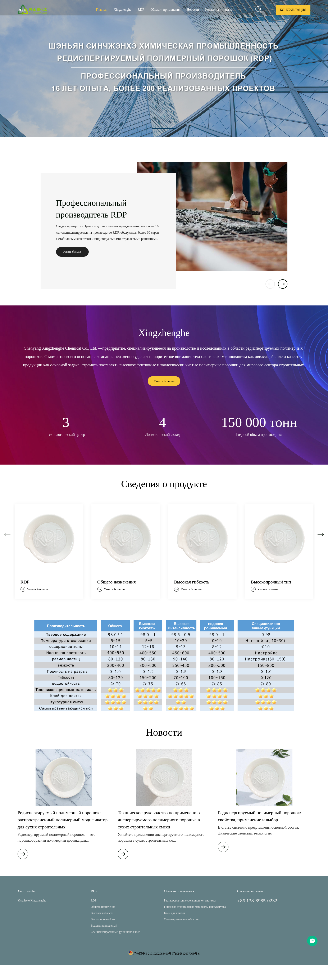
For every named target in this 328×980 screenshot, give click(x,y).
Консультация (293, 10)
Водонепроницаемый (104, 926)
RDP (141, 10)
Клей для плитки (174, 913)
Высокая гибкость (102, 913)
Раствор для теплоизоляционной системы (190, 901)
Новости (193, 10)
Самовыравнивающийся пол (182, 919)
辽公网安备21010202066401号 (152, 954)
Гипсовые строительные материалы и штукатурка (195, 907)
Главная (102, 10)
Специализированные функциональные (115, 932)
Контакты (212, 10)
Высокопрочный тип (104, 919)
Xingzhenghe (122, 10)
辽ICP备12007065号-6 (186, 954)
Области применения (165, 10)
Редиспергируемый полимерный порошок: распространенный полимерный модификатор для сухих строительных (63, 820)
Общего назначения (103, 907)
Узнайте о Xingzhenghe (32, 901)
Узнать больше (72, 252)
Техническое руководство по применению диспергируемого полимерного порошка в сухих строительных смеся (159, 820)
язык (229, 10)
